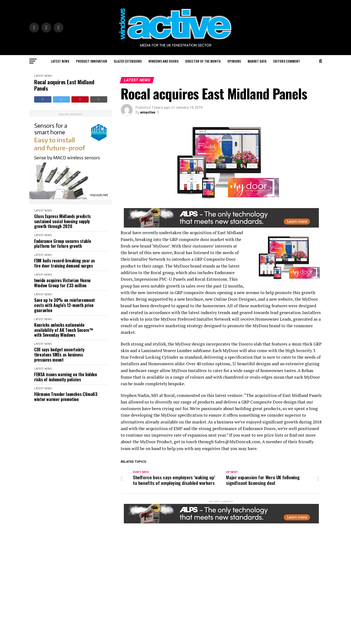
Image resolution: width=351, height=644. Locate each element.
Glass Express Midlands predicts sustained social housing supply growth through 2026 (62, 221)
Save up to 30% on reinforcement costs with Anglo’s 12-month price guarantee (64, 305)
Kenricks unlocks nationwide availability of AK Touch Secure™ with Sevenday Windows (63, 330)
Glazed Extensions (128, 61)
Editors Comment (287, 61)
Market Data (257, 61)
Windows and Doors (163, 61)
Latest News (60, 61)
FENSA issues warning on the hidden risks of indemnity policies (66, 377)
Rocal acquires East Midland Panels (64, 85)
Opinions (234, 61)
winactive (148, 112)
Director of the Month (203, 61)
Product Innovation (92, 61)
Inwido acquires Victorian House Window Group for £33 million (62, 283)
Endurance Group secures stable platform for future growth (63, 244)
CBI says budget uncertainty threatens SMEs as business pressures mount (59, 355)
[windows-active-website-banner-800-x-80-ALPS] (221, 226)
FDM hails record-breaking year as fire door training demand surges (64, 263)
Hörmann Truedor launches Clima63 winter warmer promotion (66, 397)
